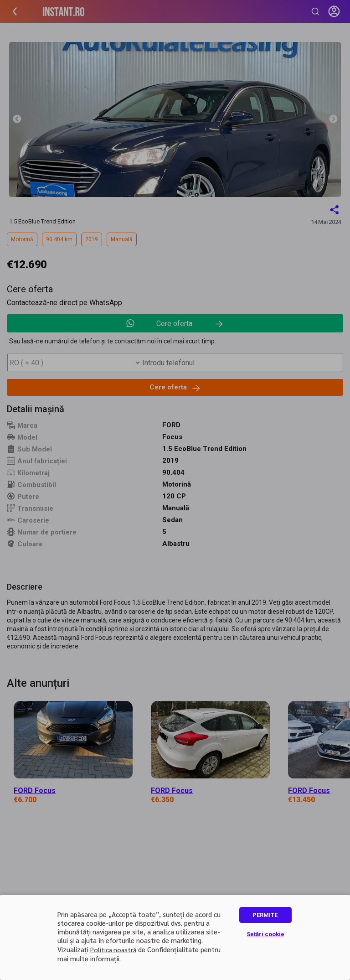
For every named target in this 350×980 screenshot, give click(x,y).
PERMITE (265, 915)
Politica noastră (113, 949)
